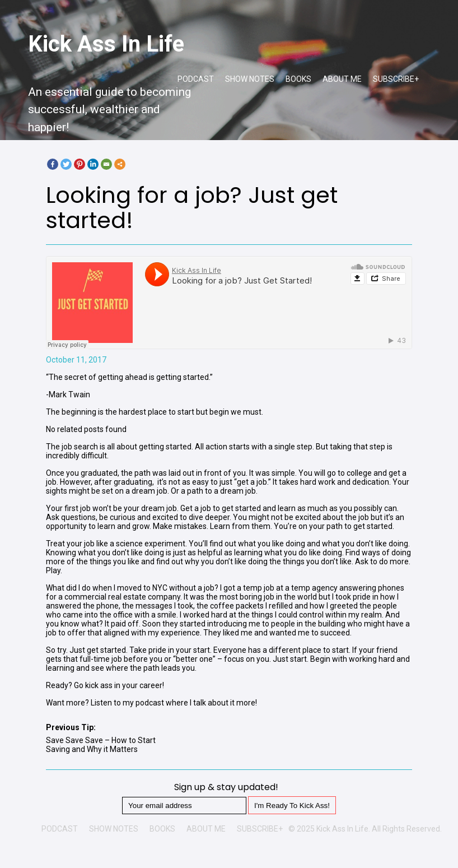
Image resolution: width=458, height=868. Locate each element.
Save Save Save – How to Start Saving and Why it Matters (101, 745)
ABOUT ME (342, 79)
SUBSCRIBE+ (396, 79)
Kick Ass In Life (106, 44)
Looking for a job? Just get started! (192, 208)
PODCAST (196, 79)
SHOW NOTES (250, 79)
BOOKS (298, 79)
